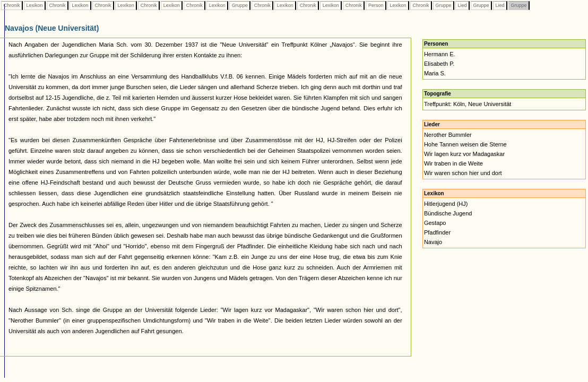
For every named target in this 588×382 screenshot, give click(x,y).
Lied (462, 5)
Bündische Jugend (448, 213)
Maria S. (435, 73)
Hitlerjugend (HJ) (446, 204)
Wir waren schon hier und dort (463, 173)
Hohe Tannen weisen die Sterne (465, 144)
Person (376, 5)
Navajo (433, 242)
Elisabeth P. (439, 64)
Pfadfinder (437, 232)
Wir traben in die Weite (453, 163)
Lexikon (34, 5)
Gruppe (240, 5)
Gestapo (435, 223)
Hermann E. (440, 54)
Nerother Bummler (448, 135)
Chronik (12, 5)
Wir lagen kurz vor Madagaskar (464, 154)
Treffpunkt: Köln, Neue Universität (468, 104)
